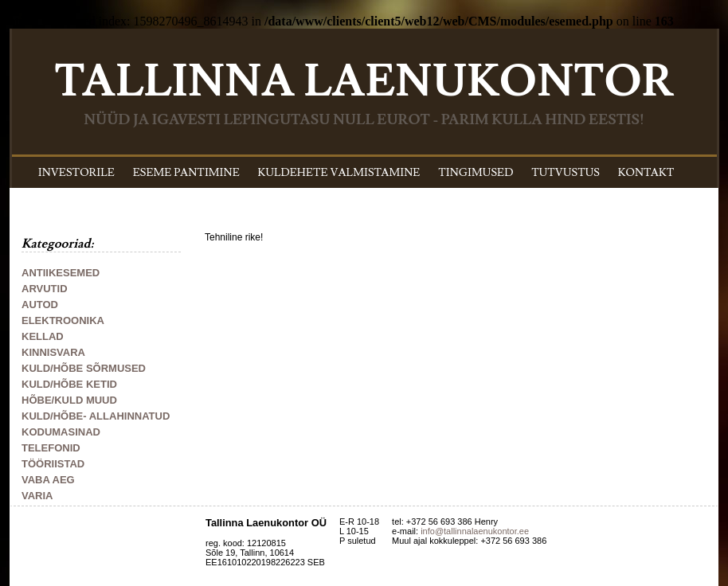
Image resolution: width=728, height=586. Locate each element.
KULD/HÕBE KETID (69, 384)
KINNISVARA (53, 352)
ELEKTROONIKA (63, 320)
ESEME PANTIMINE (186, 173)
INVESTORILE (76, 173)
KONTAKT (646, 173)
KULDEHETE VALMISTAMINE (339, 173)
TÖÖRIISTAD (53, 464)
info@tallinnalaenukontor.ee (475, 531)
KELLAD (43, 336)
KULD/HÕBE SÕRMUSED (84, 368)
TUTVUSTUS (566, 173)
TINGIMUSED (476, 173)
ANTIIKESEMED (61, 273)
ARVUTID (45, 289)
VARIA (37, 496)
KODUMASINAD (61, 432)
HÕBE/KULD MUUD (69, 400)
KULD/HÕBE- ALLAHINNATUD (96, 416)
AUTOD (40, 305)
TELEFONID (51, 448)
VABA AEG (48, 480)
